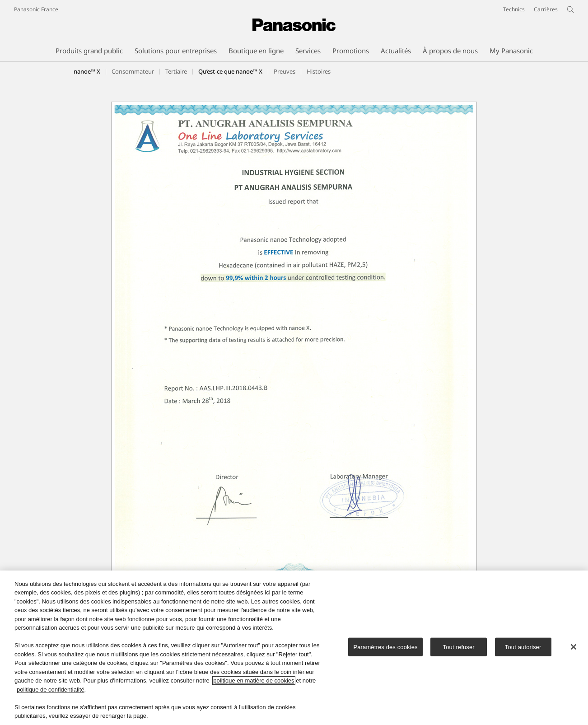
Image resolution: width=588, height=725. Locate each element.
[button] (133, 71)
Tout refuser (459, 648)
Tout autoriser (523, 648)
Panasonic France (36, 9)
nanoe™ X (87, 71)
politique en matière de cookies (254, 682)
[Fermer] (574, 648)
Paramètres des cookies (385, 648)
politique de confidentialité (51, 691)
